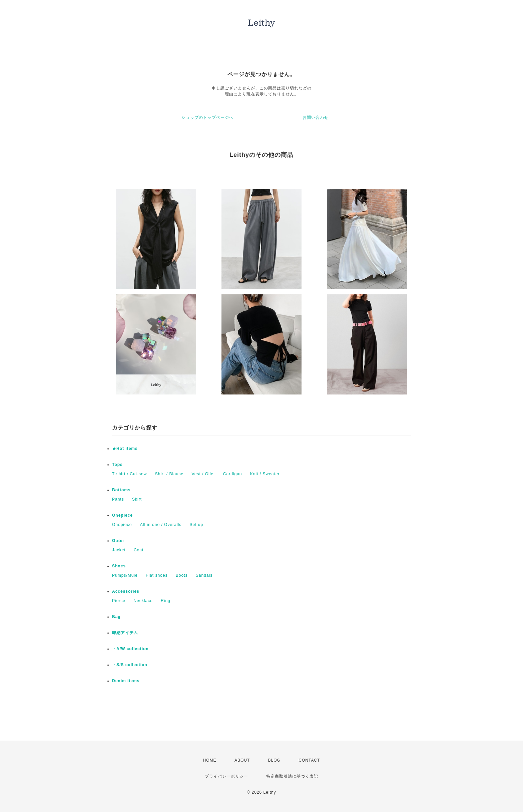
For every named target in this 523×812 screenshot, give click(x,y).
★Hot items (125, 449)
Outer (118, 541)
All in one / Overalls (161, 525)
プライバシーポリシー (226, 776)
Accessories (126, 591)
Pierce (119, 601)
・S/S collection (130, 665)
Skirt (137, 499)
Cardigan (233, 474)
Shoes (119, 566)
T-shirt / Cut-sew (129, 474)
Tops (117, 465)
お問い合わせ (316, 117)
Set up (196, 525)
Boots (182, 575)
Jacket (119, 550)
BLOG (274, 760)
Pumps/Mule (125, 575)
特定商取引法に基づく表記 (292, 776)
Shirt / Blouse (169, 474)
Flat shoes (157, 575)
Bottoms (121, 490)
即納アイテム (125, 633)
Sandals (204, 575)
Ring (166, 601)
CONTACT (309, 760)
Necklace (143, 601)
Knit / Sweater (265, 474)
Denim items (126, 681)
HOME (210, 760)
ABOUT (242, 760)
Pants (118, 499)
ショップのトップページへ (207, 117)
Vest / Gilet (203, 474)
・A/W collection (130, 649)
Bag (116, 617)
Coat (139, 550)
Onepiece (122, 515)
